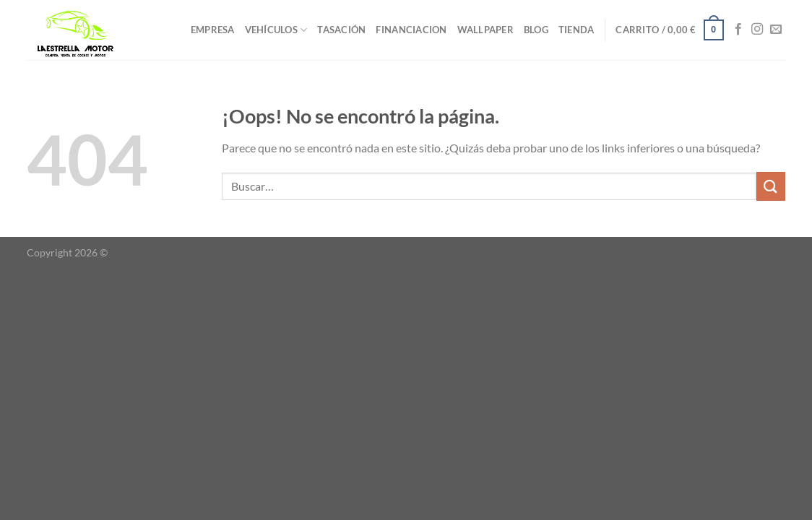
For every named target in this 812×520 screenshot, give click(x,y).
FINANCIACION (411, 30)
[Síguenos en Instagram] (757, 30)
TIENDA (576, 30)
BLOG (536, 30)
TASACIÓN (341, 30)
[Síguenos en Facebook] (738, 30)
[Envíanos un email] (776, 30)
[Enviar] (771, 186)
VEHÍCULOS (276, 30)
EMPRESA (213, 30)
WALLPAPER (485, 30)
